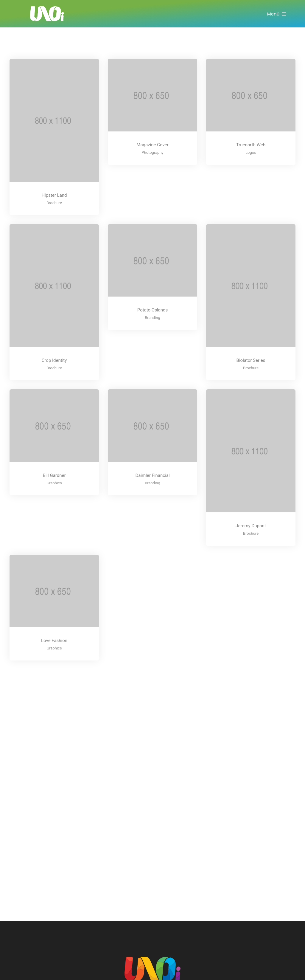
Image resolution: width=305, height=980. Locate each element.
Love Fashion (54, 641)
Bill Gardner (54, 475)
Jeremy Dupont (251, 526)
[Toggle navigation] (284, 14)
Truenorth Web (251, 145)
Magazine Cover (152, 145)
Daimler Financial (152, 475)
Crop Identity (54, 360)
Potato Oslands (152, 310)
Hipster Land (54, 195)
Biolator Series (251, 360)
